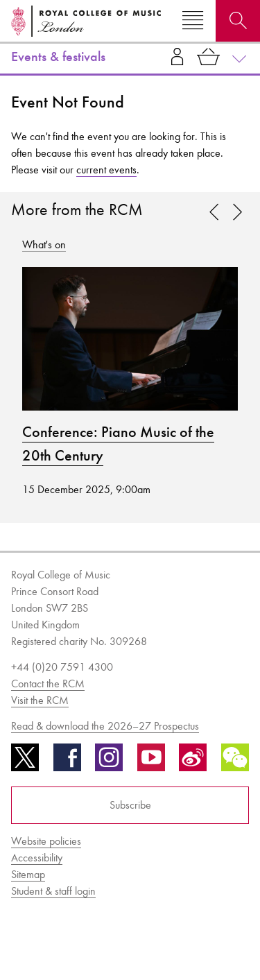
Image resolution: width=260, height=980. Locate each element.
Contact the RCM (48, 684)
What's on (44, 244)
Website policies (46, 841)
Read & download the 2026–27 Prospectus (105, 726)
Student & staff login (53, 891)
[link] (237, 213)
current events (106, 170)
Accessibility (37, 858)
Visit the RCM (40, 700)
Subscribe (130, 805)
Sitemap (28, 874)
